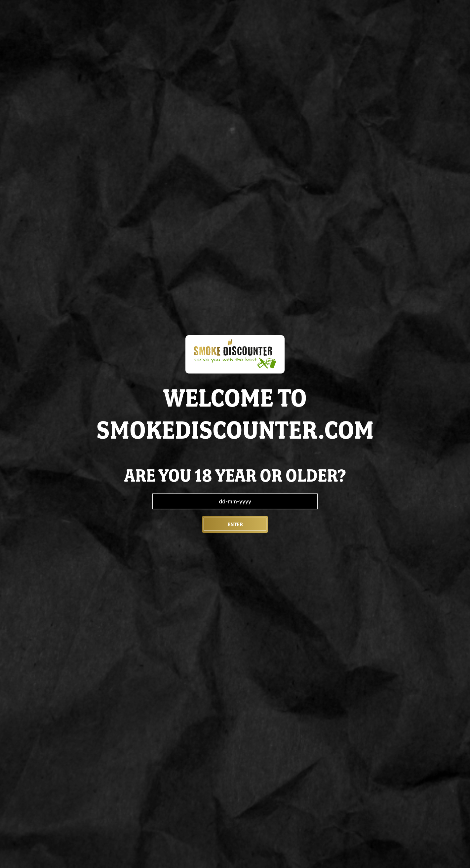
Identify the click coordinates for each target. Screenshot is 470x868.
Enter (235, 524)
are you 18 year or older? (235, 475)
